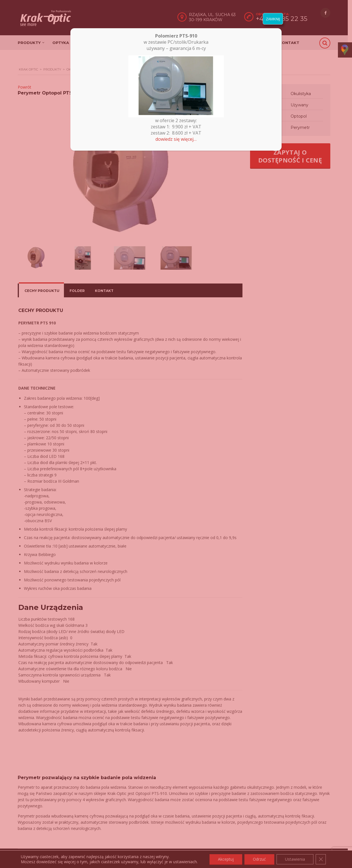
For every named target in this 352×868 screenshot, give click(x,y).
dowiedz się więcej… (176, 139)
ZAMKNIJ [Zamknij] (273, 19)
